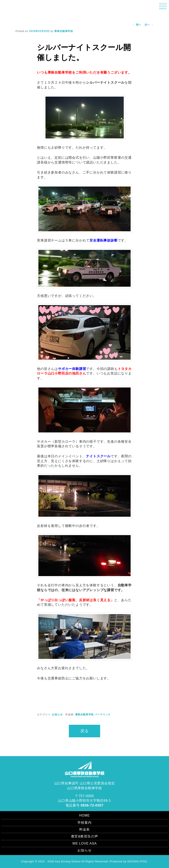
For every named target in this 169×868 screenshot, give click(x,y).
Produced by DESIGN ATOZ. (129, 861)
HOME (84, 815)
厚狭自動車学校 (64, 31)
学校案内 (84, 823)
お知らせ (57, 715)
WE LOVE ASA (84, 843)
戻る (84, 731)
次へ (149, 25)
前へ (137, 25)
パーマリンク (103, 715)
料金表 (84, 829)
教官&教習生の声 (84, 836)
